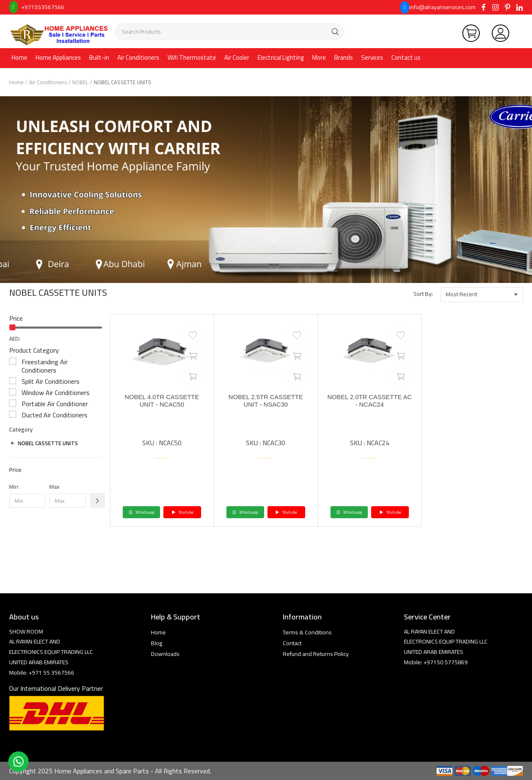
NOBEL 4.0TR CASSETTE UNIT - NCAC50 (162, 401)
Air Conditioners (138, 57)
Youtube (182, 512)
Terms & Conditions (307, 632)
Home (19, 57)
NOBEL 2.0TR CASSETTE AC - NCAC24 (370, 401)
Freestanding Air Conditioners (45, 366)
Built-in (99, 57)
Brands (344, 57)
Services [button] (372, 57)
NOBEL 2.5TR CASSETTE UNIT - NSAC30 (266, 401)
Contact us (406, 57)
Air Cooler (237, 57)
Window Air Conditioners (56, 392)
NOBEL (80, 82)
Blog (157, 643)
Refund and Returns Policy (316, 654)
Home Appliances (58, 57)
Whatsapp (141, 512)
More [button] (319, 57)
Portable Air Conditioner (55, 404)
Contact (292, 643)
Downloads (165, 654)
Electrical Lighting (281, 57)
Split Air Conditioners (51, 381)
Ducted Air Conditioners (55, 415)
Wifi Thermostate (192, 57)
